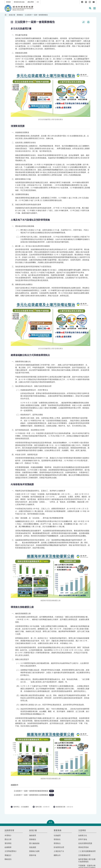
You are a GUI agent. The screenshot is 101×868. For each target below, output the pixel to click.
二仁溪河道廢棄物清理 (87, 851)
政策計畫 (12, 15)
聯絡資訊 (8, 859)
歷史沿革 (8, 839)
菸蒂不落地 (83, 839)
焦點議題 (33, 847)
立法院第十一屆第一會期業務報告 (36, 15)
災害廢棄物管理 (84, 855)
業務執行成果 (34, 851)
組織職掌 (8, 847)
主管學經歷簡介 (11, 851)
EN (38, 2)
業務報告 (20, 15)
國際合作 (57, 855)
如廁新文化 (83, 835)
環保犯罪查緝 (83, 847)
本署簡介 (8, 835)
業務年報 (33, 855)
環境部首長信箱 (19, 2)
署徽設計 (8, 855)
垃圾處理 (57, 835)
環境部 (8, 2)
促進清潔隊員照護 (85, 843)
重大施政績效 (34, 843)
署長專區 (8, 843)
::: (1, 1)
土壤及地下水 (59, 851)
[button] (90, 8)
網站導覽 (31, 2)
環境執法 (57, 843)
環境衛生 (57, 839)
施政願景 (33, 835)
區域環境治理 (59, 847)
